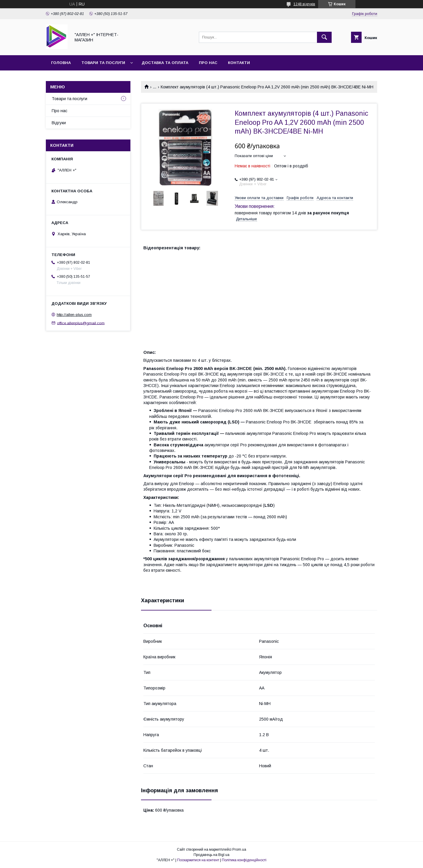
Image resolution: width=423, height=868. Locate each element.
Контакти (239, 63)
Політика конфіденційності (244, 860)
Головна (61, 63)
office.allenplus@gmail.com (81, 323)
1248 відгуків (304, 4)
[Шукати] (324, 37)
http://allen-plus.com (74, 315)
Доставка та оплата (165, 63)
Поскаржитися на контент (198, 860)
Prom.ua (239, 850)
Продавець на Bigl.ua (211, 855)
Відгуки (59, 123)
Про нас (208, 63)
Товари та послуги (103, 63)
